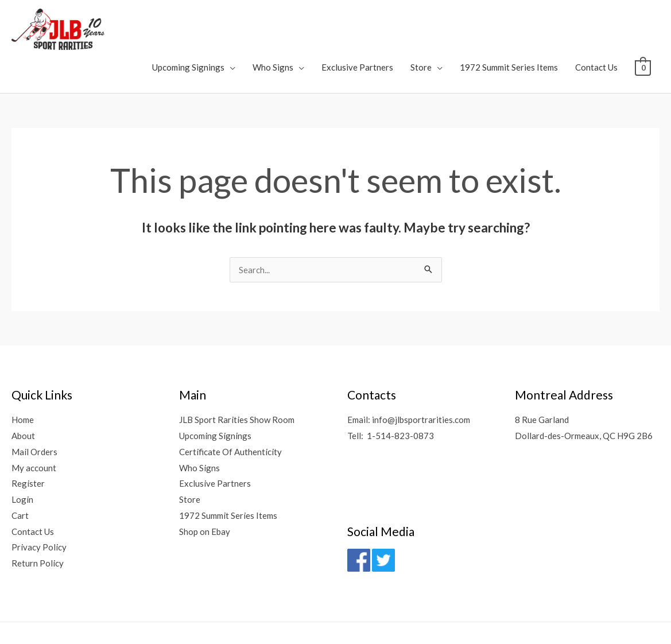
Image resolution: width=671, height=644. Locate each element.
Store (422, 26)
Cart (20, 476)
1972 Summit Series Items (509, 26)
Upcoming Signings (189, 26)
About (23, 396)
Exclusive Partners (358, 26)
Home (23, 380)
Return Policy (38, 523)
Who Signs (274, 26)
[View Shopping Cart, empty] (643, 26)
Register (28, 444)
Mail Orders (34, 412)
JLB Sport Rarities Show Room (237, 380)
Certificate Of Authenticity (230, 412)
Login (22, 460)
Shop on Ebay (205, 492)
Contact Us (597, 26)
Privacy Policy (39, 508)
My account (34, 428)
